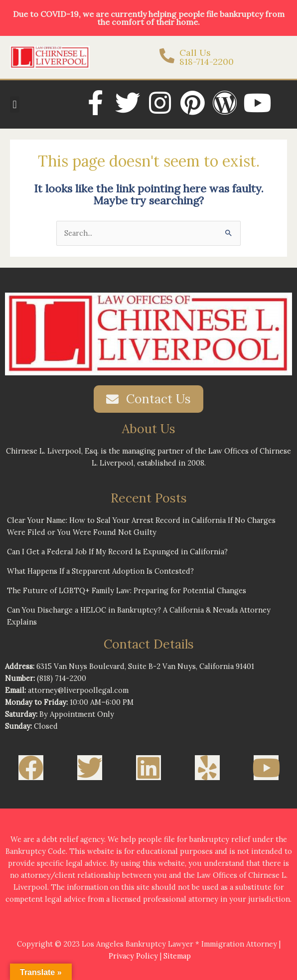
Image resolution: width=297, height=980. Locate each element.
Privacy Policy (133, 956)
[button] (15, 104)
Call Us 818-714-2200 (207, 57)
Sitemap (177, 956)
